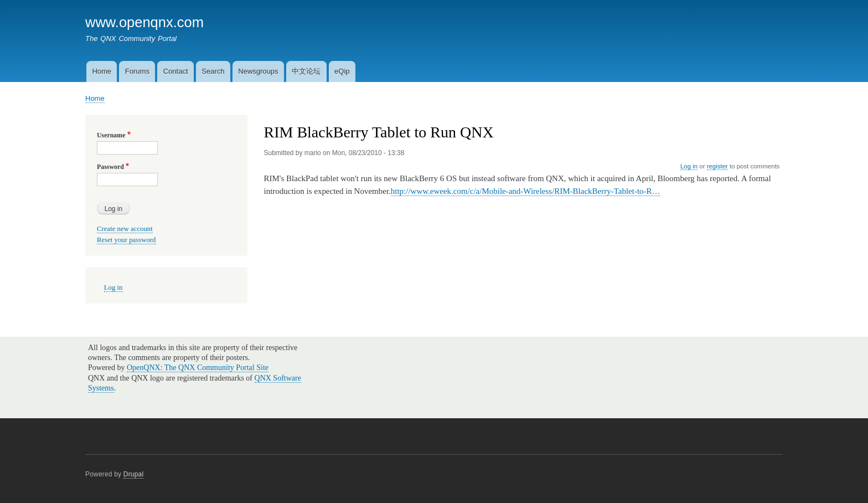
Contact (176, 71)
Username (111, 135)
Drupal (134, 474)
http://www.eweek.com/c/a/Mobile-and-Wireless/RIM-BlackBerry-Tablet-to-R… (526, 191)
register (717, 166)
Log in (689, 166)
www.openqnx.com (144, 22)
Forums (137, 71)
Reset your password (126, 240)
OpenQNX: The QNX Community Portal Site (198, 368)
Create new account (125, 229)
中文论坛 (306, 71)
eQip (342, 71)
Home (102, 71)
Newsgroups (258, 71)
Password (110, 167)
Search (213, 71)
